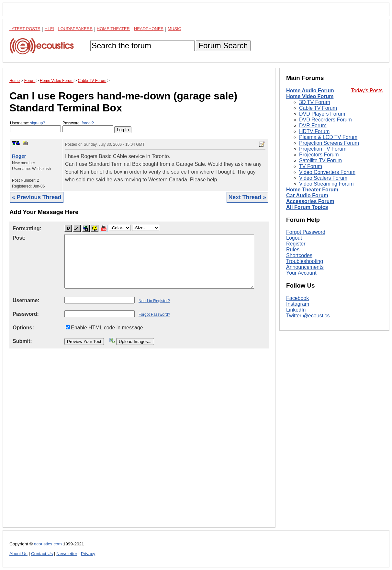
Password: (88, 126)
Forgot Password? (154, 314)
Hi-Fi (49, 29)
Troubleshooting (305, 261)
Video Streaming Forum (326, 184)
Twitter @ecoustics (308, 316)
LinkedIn (296, 310)
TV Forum (311, 166)
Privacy (88, 554)
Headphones (149, 29)
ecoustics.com (48, 544)
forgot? (88, 123)
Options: (23, 328)
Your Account (301, 273)
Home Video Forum (310, 96)
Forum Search (223, 46)
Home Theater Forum (312, 190)
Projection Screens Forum (329, 143)
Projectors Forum (319, 155)
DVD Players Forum (322, 114)
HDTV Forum (314, 131)
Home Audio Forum (310, 91)
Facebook (297, 298)
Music (174, 29)
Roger (19, 156)
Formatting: (27, 228)
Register (296, 244)
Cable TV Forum (318, 108)
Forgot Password (306, 232)
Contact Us (42, 554)
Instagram (298, 304)
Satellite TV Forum (320, 160)
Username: (35, 126)
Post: (19, 238)
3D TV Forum (315, 102)
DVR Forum (313, 125)
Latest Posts (25, 29)
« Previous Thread (37, 197)
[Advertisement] (139, 443)
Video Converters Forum (327, 172)
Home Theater (113, 29)
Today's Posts (367, 91)
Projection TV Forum (323, 149)
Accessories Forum (310, 201)
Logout (294, 238)
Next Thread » (247, 197)
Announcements (305, 267)
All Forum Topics (307, 207)
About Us (18, 554)
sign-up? (38, 123)
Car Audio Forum (307, 195)
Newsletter (67, 554)
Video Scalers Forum (323, 178)
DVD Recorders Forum (325, 120)
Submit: (22, 341)
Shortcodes (299, 255)
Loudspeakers (75, 29)
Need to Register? (154, 301)
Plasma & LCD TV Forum (328, 137)
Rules (293, 250)
